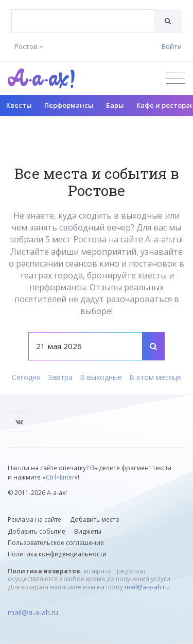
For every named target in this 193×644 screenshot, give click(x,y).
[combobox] (83, 21)
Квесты (19, 105)
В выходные (101, 377)
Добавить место (95, 519)
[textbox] (83, 13)
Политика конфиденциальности (57, 554)
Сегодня (26, 377)
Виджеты (88, 531)
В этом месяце (155, 377)
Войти (172, 46)
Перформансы (69, 105)
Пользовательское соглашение (56, 543)
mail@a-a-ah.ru (147, 587)
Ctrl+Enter (60, 477)
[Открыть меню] (176, 78)
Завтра (60, 377)
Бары (115, 105)
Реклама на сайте (34, 519)
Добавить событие (37, 531)
